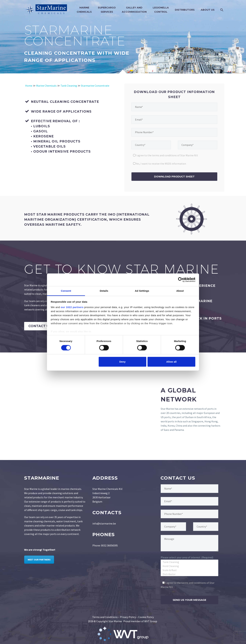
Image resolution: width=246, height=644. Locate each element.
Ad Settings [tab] (142, 291)
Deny (122, 362)
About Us (208, 10)
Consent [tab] (66, 291)
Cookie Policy (146, 617)
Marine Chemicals (46, 86)
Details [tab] (104, 291)
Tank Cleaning (69, 86)
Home (29, 86)
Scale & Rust (189, 570)
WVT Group (151, 621)
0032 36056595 (109, 545)
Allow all (171, 362)
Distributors (185, 10)
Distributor (189, 574)
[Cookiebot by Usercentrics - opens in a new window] (181, 280)
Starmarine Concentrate (95, 86)
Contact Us (40, 326)
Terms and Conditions (105, 617)
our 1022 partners (72, 307)
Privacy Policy (128, 617)
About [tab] (180, 291)
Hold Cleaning (189, 566)
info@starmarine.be (104, 523)
